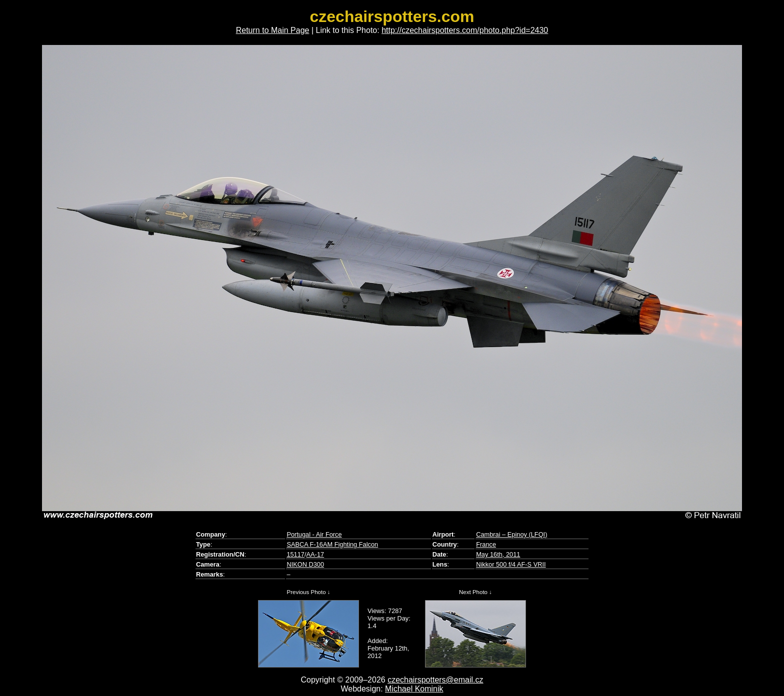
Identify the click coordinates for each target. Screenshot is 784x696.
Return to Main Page (273, 30)
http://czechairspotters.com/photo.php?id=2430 (465, 30)
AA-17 (315, 554)
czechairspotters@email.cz (435, 680)
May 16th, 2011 (498, 554)
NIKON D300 (305, 564)
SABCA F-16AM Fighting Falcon (332, 544)
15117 (295, 554)
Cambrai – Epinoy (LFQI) (511, 534)
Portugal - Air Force (314, 534)
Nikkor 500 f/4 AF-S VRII (511, 564)
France (486, 544)
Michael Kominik (414, 689)
